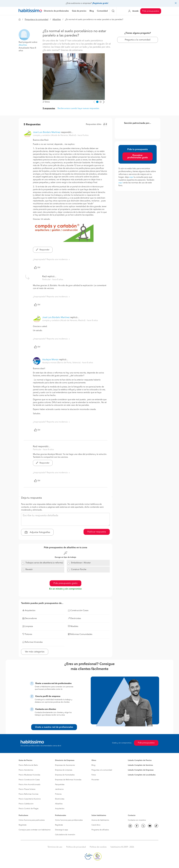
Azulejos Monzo (50, 360)
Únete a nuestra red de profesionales (54, 727)
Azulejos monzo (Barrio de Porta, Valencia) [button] (62, 363)
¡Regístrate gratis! (100, 3)
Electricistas (60, 799)
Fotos (94, 775)
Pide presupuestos (151, 11)
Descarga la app (62, 830)
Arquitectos (60, 809)
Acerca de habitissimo (100, 820)
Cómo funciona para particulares (32, 820)
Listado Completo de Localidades (142, 775)
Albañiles (57, 20)
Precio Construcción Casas (29, 780)
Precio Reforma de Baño (28, 765)
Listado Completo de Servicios (140, 765)
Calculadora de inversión (65, 835)
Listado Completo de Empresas (141, 770)
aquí (131, 177)
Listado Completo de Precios (140, 760)
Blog (93, 765)
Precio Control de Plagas (29, 809)
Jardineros (59, 789)
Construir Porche (79, 570)
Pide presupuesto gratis (65, 583)
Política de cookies (98, 847)
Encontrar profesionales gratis (138, 156)
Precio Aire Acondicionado (30, 785)
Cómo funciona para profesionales (69, 820)
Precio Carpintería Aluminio (30, 799)
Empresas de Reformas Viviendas (68, 780)
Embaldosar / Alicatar (81, 563)
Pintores (58, 794)
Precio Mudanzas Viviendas (29, 775)
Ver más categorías (35, 652)
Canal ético (96, 825)
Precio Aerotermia (26, 770)
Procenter (95, 780)
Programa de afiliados (100, 830)
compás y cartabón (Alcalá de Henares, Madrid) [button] (55, 135)
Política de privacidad (76, 847)
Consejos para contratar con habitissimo (35, 830)
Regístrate (23, 825)
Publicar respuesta (97, 532)
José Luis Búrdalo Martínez (47, 132)
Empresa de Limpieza (64, 770)
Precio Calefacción (26, 804)
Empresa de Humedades (65, 775)
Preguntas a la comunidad (36, 20)
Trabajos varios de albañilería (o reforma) (44, 563)
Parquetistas (60, 785)
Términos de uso (55, 847)
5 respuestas (49, 108)
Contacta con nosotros (137, 820)
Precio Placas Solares (27, 789)
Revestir (29, 570)
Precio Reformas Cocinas (28, 794)
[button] (24, 35)
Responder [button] (43, 250)
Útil (37, 267)
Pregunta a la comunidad (138, 40)
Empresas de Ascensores (65, 765)
